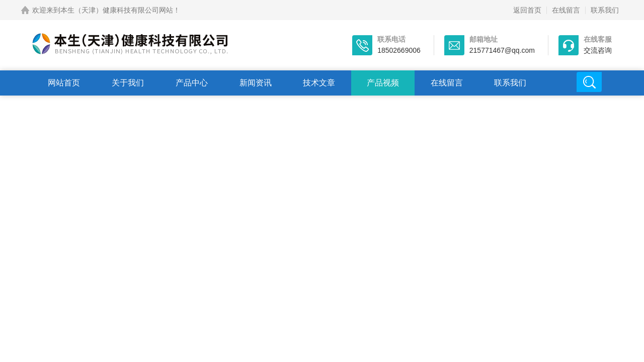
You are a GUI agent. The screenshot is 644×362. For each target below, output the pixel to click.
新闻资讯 (256, 83)
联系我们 (605, 10)
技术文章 (319, 83)
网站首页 (64, 83)
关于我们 (128, 83)
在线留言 (566, 10)
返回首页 (527, 10)
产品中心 (192, 83)
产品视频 (383, 83)
